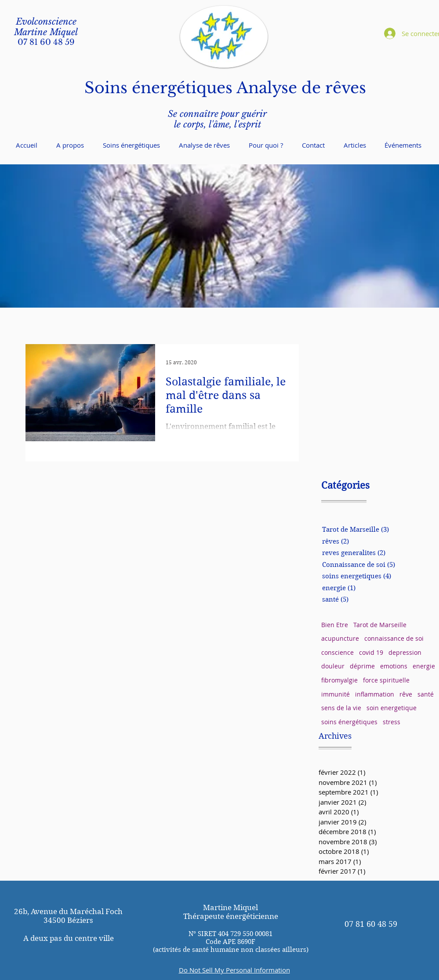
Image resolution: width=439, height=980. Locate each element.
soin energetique (392, 708)
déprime (362, 666)
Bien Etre (335, 625)
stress (392, 722)
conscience (337, 652)
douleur (333, 666)
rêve (406, 694)
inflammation (375, 694)
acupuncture (340, 638)
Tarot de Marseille (380, 625)
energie (424, 666)
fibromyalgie (339, 680)
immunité (336, 694)
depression (405, 652)
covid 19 (371, 652)
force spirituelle (386, 680)
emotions (394, 666)
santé (426, 694)
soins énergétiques (349, 722)
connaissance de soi (394, 638)
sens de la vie (341, 708)
